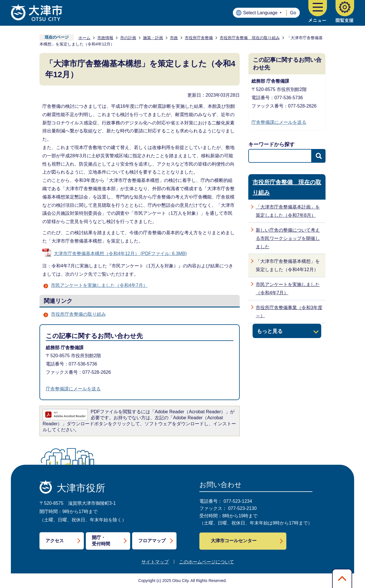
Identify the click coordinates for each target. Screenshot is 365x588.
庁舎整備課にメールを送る (73, 389)
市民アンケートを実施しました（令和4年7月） (99, 285)
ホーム (84, 38)
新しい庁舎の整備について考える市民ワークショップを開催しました (288, 238)
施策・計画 (153, 38)
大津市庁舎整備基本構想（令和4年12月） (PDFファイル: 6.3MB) (120, 254)
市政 (174, 38)
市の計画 (128, 38)
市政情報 (105, 38)
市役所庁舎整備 (199, 38)
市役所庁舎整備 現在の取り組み (250, 38)
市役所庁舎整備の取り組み (78, 314)
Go (293, 13)
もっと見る (270, 331)
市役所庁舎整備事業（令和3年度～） (289, 312)
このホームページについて (207, 562)
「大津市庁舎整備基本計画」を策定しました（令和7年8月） (288, 211)
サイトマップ (155, 562)
